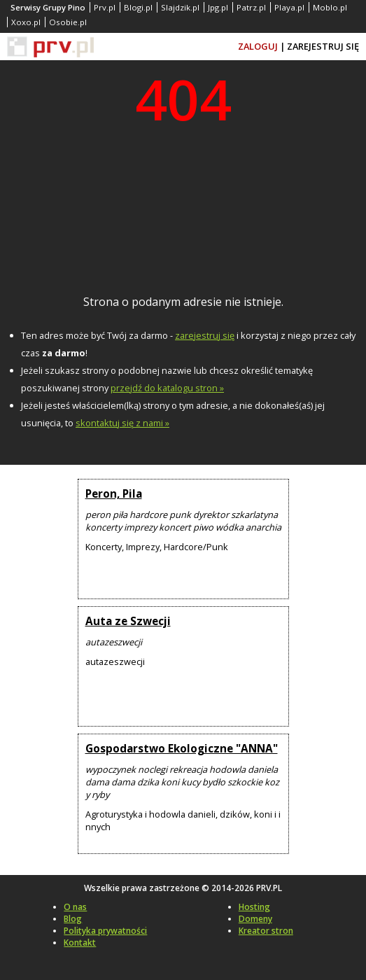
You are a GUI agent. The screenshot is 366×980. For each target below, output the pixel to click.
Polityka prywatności (105, 931)
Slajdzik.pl (180, 7)
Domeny (255, 919)
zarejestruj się (205, 335)
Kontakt (80, 943)
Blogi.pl (138, 7)
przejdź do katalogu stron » (167, 388)
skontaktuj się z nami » (122, 423)
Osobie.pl (68, 22)
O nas (75, 907)
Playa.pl (289, 7)
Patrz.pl (251, 7)
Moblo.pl (330, 7)
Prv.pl (105, 7)
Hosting (254, 907)
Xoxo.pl (26, 22)
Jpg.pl (218, 7)
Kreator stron (266, 931)
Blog (73, 919)
